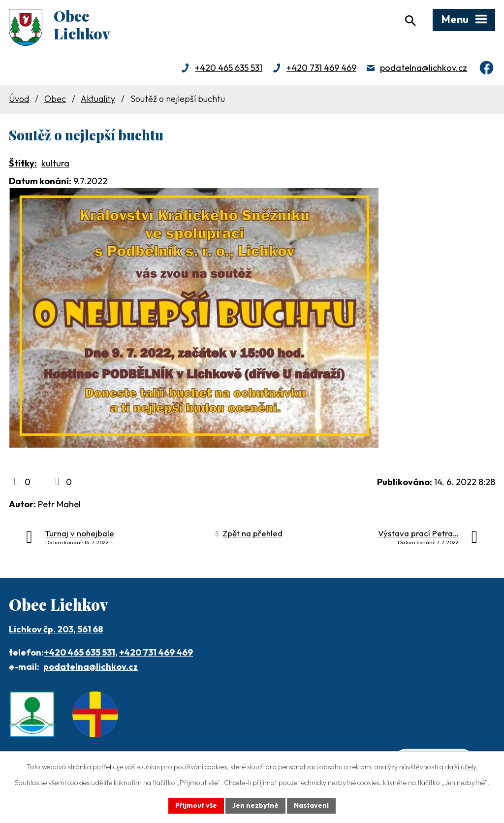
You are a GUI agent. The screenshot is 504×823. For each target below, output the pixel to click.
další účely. (461, 767)
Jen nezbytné (255, 805)
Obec (55, 99)
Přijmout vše (196, 805)
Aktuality (98, 99)
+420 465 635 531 (229, 68)
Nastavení (311, 805)
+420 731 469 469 (321, 68)
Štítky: (23, 163)
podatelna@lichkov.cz (424, 68)
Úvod (19, 99)
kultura (55, 163)
